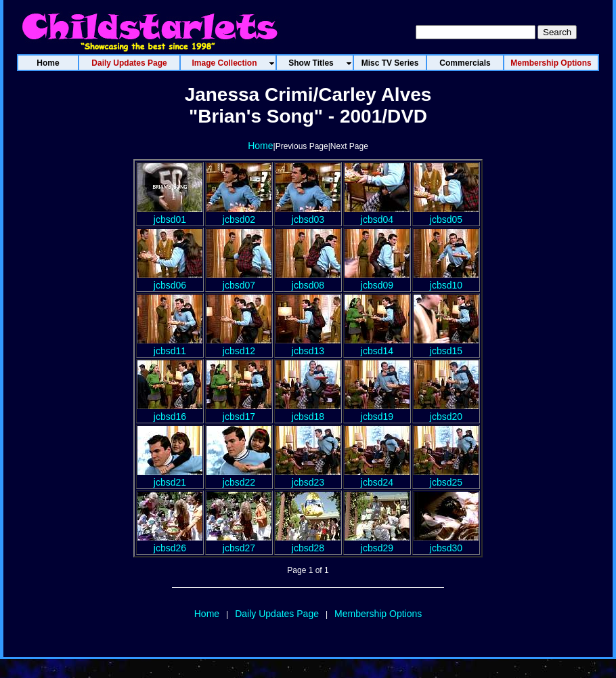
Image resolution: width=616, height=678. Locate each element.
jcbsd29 (377, 543)
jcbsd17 (239, 411)
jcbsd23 (308, 477)
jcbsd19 (377, 411)
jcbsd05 (446, 214)
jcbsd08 (308, 280)
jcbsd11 (170, 345)
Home (260, 146)
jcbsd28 (308, 543)
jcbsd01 (170, 214)
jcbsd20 (446, 411)
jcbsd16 (170, 411)
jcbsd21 (170, 477)
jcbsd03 (308, 214)
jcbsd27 (239, 543)
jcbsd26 (170, 543)
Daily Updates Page (277, 614)
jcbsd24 (377, 477)
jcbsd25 (446, 477)
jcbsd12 (239, 345)
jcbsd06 (170, 280)
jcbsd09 (377, 280)
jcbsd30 (446, 543)
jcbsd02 (239, 214)
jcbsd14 (377, 345)
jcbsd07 (239, 280)
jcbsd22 (239, 477)
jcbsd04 (377, 214)
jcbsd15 (446, 345)
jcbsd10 (446, 280)
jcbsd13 (308, 345)
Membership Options (378, 614)
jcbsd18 (308, 411)
